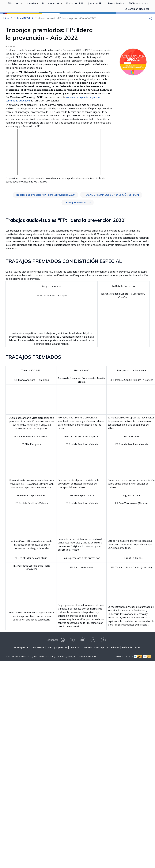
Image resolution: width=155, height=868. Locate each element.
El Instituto (14, 18)
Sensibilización (116, 18)
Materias (31, 18)
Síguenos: (52, 653)
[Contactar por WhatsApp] (63, 654)
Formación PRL (75, 18)
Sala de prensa (21, 661)
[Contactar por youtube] (83, 654)
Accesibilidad (113, 661)
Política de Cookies (131, 661)
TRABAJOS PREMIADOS (78, 216)
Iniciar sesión (141, 7)
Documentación (51, 18)
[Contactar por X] (73, 654)
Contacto (74, 661)
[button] (151, 31)
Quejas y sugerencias (57, 661)
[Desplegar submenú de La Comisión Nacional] (150, 23)
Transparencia (37, 661)
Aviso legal (99, 661)
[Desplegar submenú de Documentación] (62, 17)
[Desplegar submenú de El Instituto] (22, 17)
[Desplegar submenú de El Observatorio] (147, 17)
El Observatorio (137, 18)
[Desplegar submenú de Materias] (38, 17)
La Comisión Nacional (137, 23)
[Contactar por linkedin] (93, 654)
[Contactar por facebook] (104, 654)
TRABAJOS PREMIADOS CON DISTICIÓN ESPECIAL (111, 208)
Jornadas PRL (95, 18)
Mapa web (87, 661)
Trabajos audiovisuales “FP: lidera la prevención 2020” (46, 208)
